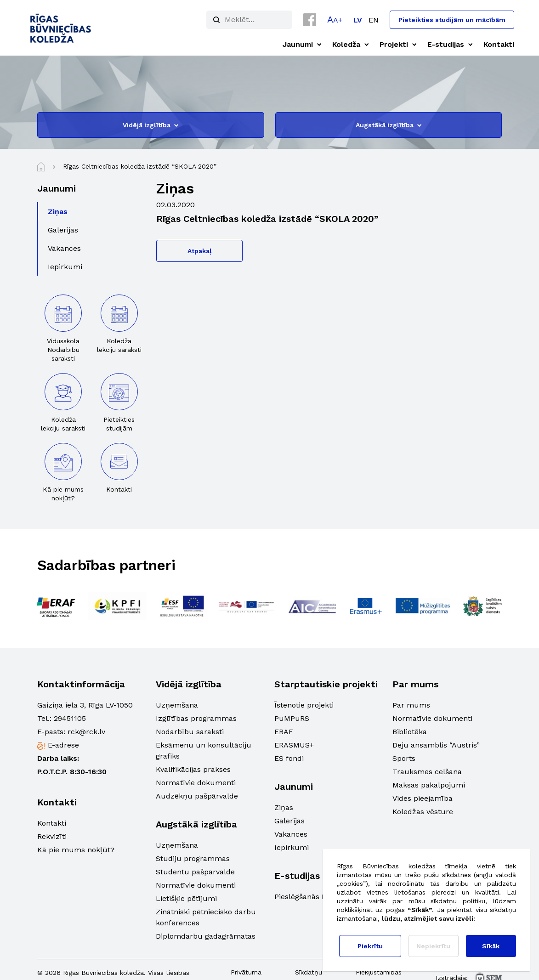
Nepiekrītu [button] (433, 946)
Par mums (411, 705)
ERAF (284, 732)
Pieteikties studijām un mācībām (452, 20)
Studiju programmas (193, 858)
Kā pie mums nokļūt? (76, 850)
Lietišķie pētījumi (186, 898)
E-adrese (63, 745)
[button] (335, 19)
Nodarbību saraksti (190, 732)
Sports (404, 758)
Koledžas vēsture (423, 812)
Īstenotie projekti (304, 705)
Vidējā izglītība (150, 125)
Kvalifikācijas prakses (193, 769)
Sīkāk (491, 946)
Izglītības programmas (196, 718)
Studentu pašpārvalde (195, 872)
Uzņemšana (177, 705)
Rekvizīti (52, 836)
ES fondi (289, 758)
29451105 (70, 718)
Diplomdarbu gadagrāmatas (206, 936)
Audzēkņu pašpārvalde (197, 796)
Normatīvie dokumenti (196, 783)
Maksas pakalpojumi (429, 785)
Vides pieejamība (423, 798)
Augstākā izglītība (389, 125)
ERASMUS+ (294, 745)
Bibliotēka (410, 732)
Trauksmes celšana (427, 772)
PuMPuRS (292, 718)
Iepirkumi (292, 847)
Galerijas (289, 821)
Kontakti (52, 823)
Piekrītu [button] (370, 946)
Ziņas (284, 807)
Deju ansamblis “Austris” (436, 745)
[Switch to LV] (358, 20)
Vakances (291, 834)
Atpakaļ (199, 251)
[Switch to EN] (374, 20)
